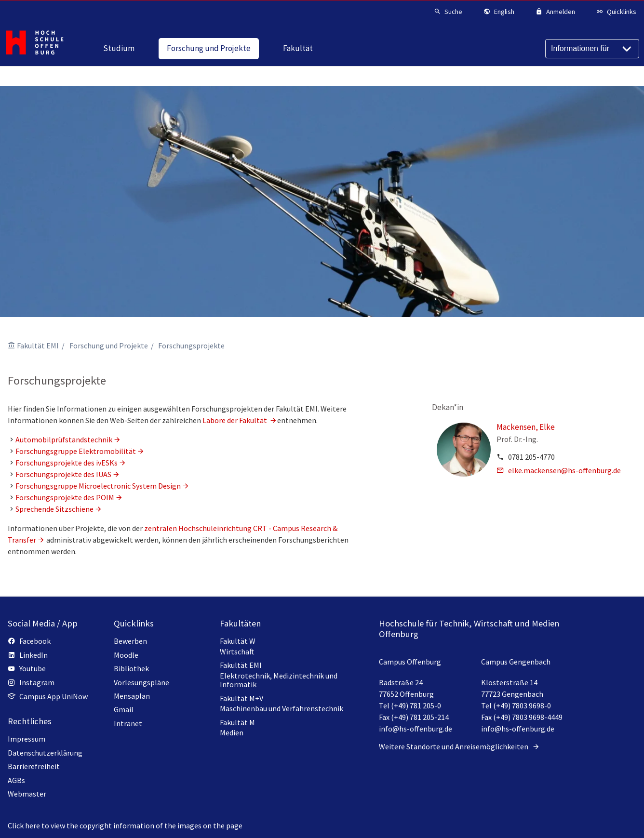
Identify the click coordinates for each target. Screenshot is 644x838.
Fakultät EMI (38, 346)
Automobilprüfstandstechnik (64, 439)
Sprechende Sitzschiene (54, 509)
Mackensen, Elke (526, 427)
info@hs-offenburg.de (416, 729)
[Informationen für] (592, 49)
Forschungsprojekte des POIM (65, 497)
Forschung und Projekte (109, 346)
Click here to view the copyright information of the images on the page (125, 825)
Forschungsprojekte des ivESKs (67, 463)
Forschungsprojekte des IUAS (63, 474)
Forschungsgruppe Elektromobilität (76, 451)
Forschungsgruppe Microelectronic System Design (98, 486)
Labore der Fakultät (235, 420)
